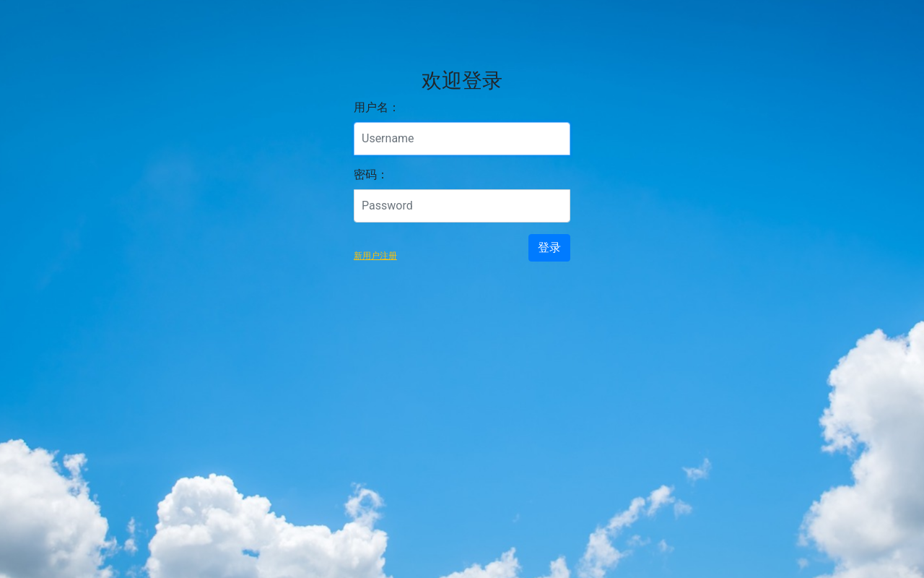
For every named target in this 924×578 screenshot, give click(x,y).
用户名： (377, 107)
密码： (371, 174)
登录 (549, 247)
